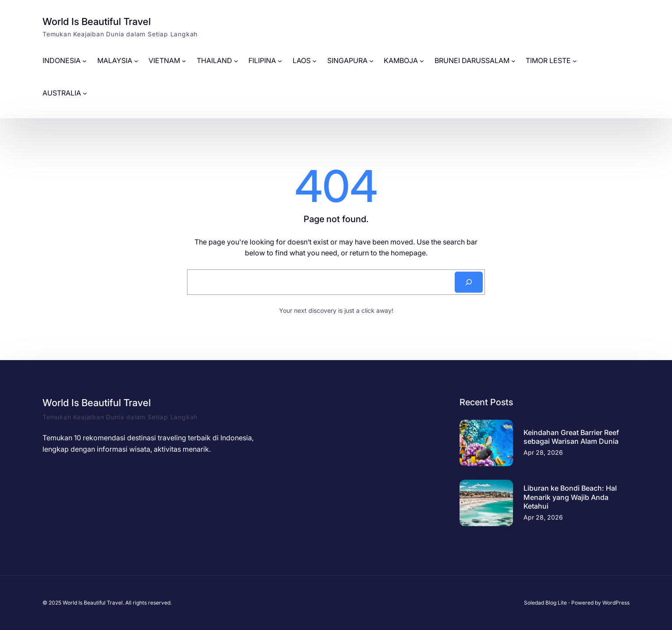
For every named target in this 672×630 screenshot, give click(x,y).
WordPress (616, 603)
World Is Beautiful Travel (97, 21)
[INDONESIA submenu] (85, 61)
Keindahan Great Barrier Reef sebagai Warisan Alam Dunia (571, 437)
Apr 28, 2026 (543, 452)
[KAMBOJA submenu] (422, 61)
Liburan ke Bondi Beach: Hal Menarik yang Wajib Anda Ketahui (570, 497)
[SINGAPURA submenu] (371, 61)
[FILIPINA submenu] (280, 61)
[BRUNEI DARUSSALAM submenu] (513, 61)
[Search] (469, 282)
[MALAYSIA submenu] (136, 61)
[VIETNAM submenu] (184, 61)
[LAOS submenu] (315, 61)
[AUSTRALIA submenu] (85, 93)
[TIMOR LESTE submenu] (575, 61)
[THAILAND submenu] (236, 61)
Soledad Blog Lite (545, 603)
